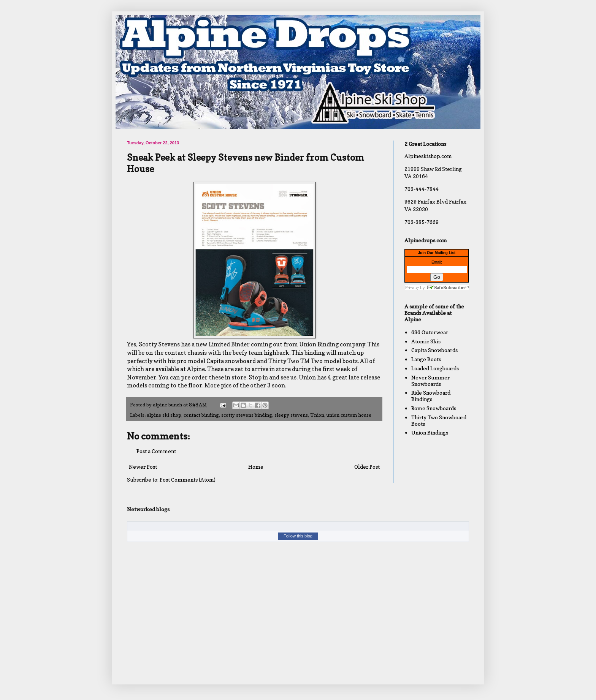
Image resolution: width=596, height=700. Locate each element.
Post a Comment (156, 451)
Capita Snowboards (434, 350)
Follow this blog (298, 536)
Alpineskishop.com (428, 156)
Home (256, 467)
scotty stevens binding (247, 415)
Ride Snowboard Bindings (431, 396)
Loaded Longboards (435, 368)
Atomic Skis (426, 341)
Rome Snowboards (434, 408)
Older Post (367, 467)
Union (317, 415)
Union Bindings (430, 432)
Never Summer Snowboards (430, 381)
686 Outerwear (430, 332)
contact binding (201, 415)
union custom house (349, 415)
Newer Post (143, 467)
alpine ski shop (164, 415)
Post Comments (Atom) (188, 480)
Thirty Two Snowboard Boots (439, 420)
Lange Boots (426, 359)
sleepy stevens (291, 415)
